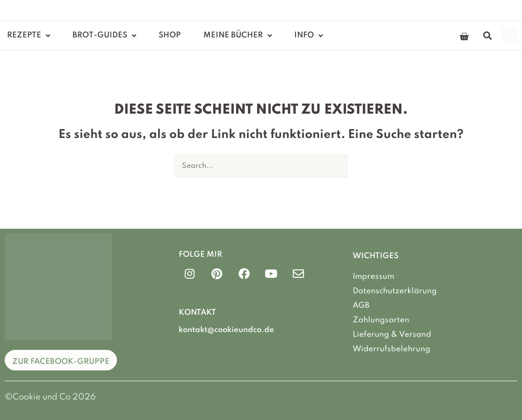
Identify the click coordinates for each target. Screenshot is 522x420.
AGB (361, 305)
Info (308, 36)
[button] (487, 36)
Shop (170, 35)
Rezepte (29, 36)
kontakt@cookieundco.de (226, 330)
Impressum (373, 277)
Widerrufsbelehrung (391, 348)
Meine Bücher (238, 36)
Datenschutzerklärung (395, 291)
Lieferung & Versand (392, 334)
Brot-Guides (104, 36)
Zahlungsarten (381, 320)
